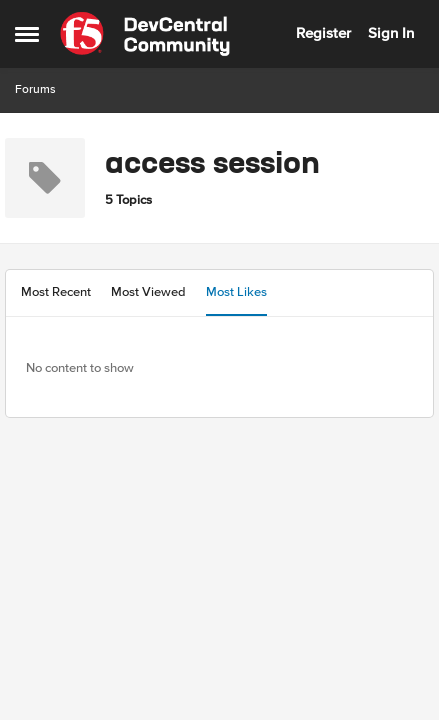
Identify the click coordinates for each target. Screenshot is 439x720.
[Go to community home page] (145, 34)
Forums (35, 89)
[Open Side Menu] (27, 34)
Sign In (391, 33)
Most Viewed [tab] (148, 292)
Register (323, 33)
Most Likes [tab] (236, 292)
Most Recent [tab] (56, 292)
